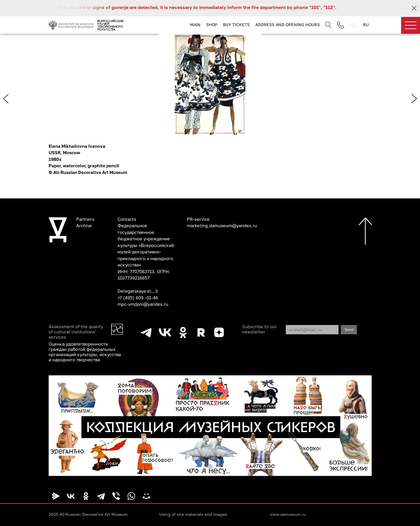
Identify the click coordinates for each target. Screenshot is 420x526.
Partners (85, 219)
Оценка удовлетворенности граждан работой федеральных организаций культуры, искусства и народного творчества (85, 352)
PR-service (198, 219)
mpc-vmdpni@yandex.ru (143, 304)
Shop (212, 25)
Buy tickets (236, 25)
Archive (84, 225)
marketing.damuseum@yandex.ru (222, 225)
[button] (210, 466)
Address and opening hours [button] (288, 25)
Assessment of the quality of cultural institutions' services (76, 332)
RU (366, 25)
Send (349, 329)
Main (195, 25)
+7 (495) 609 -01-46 (138, 298)
